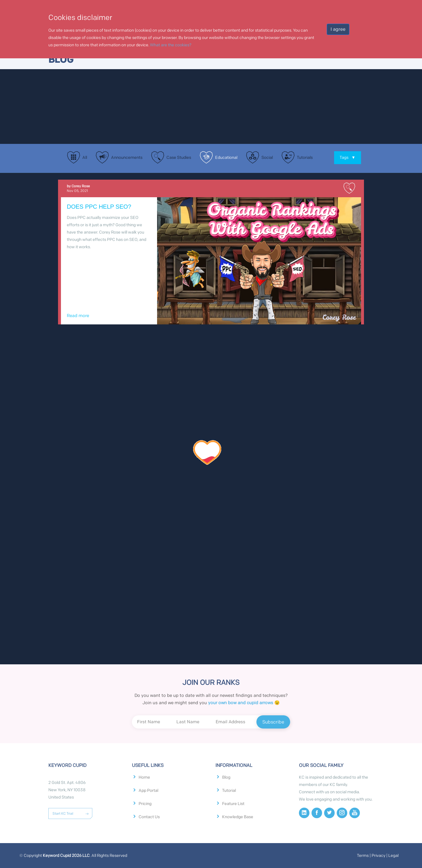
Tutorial (229, 791)
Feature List (233, 804)
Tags (348, 158)
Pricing (145, 804)
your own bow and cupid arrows (241, 703)
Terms (363, 856)
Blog (226, 777)
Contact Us (149, 817)
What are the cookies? (171, 45)
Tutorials (305, 158)
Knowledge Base (238, 817)
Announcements (127, 158)
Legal (393, 856)
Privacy (378, 856)
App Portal (148, 791)
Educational (226, 158)
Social (267, 158)
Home (144, 777)
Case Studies (179, 158)
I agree (338, 29)
